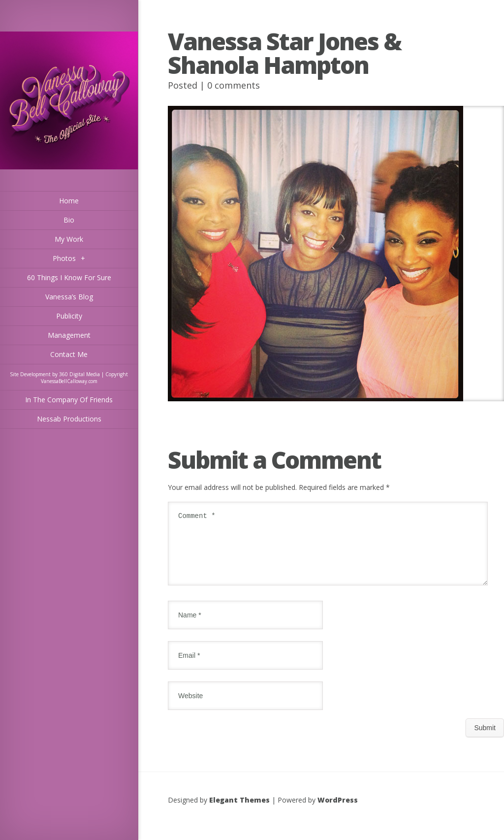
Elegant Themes (239, 812)
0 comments (234, 85)
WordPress (338, 812)
